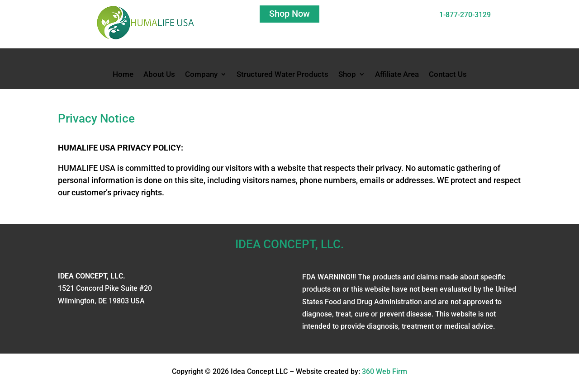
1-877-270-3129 (465, 15)
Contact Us (448, 75)
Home (123, 75)
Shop (347, 75)
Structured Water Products (282, 75)
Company (201, 75)
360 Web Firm (384, 371)
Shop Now (289, 14)
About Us (159, 75)
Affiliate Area (397, 75)
